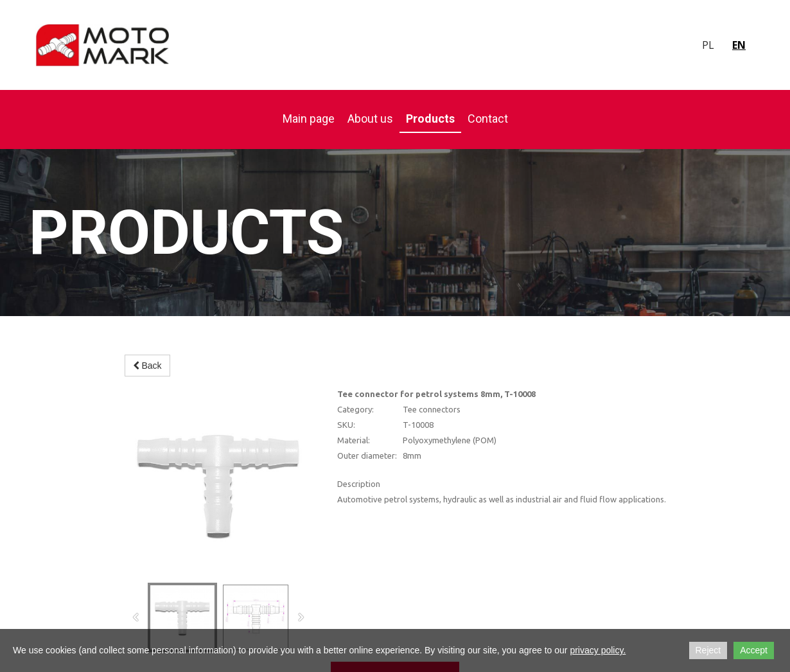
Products (430, 119)
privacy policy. (598, 650)
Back (147, 366)
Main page (309, 119)
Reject (708, 650)
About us (370, 119)
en (739, 45)
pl (708, 45)
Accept (754, 650)
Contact (488, 119)
